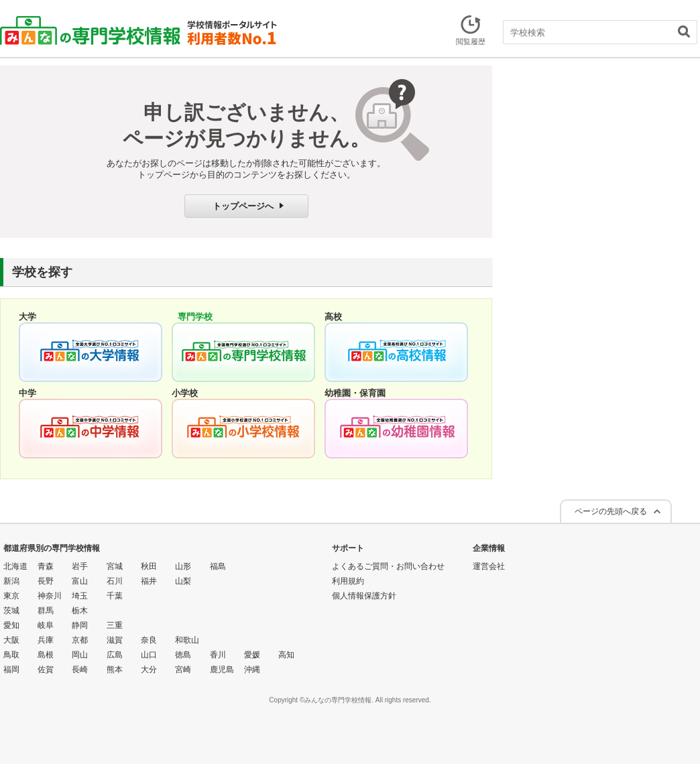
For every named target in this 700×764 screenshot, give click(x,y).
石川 (115, 581)
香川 (218, 655)
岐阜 (46, 625)
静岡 (80, 625)
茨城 (11, 611)
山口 (149, 655)
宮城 (115, 566)
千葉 (115, 596)
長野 (46, 581)
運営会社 (489, 566)
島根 (46, 655)
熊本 (115, 670)
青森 (46, 566)
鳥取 (11, 655)
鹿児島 (222, 670)
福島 (218, 566)
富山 (80, 581)
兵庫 (46, 640)
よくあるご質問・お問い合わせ (388, 566)
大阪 (11, 640)
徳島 (183, 655)
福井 (149, 581)
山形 (183, 566)
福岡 (11, 670)
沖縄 (252, 670)
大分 (149, 670)
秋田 (149, 566)
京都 (80, 640)
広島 (115, 655)
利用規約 (348, 581)
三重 (115, 625)
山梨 (183, 581)
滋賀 (115, 640)
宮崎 (183, 670)
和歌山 (187, 640)
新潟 (11, 581)
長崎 (80, 670)
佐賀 (46, 670)
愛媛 (252, 655)
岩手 (80, 566)
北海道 (15, 566)
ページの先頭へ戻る (611, 511)
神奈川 (50, 596)
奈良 (149, 640)
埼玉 (80, 596)
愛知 (11, 625)
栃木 (80, 611)
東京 (11, 596)
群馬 (46, 611)
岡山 (80, 655)
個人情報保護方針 (364, 596)
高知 (286, 655)
